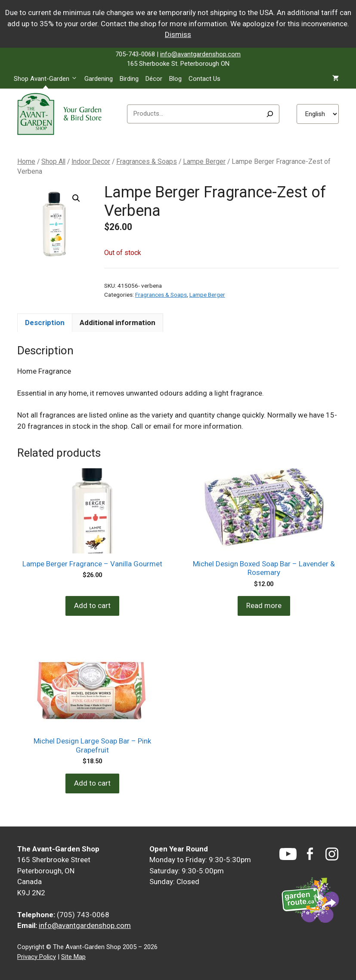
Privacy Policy (37, 957)
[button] (76, 198)
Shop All (53, 161)
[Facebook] (310, 854)
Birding (129, 79)
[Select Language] (318, 114)
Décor (154, 79)
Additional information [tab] (118, 323)
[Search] (270, 114)
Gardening (99, 79)
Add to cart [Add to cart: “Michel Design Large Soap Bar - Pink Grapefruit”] (92, 783)
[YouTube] (288, 854)
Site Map (73, 957)
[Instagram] (332, 854)
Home (26, 161)
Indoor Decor (91, 161)
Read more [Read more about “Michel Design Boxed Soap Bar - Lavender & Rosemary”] (264, 605)
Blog (175, 79)
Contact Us (204, 79)
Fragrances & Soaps (147, 161)
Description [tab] (45, 323)
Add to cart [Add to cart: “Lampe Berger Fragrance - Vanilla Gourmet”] (92, 605)
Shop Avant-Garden (47, 79)
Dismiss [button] (178, 34)
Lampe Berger (204, 161)
